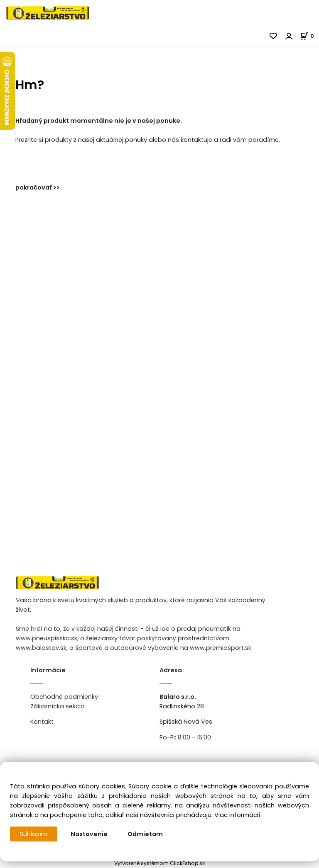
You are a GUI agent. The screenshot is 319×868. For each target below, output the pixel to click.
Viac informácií (237, 815)
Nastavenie (89, 834)
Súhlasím (34, 834)
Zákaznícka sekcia (58, 706)
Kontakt (42, 722)
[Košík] (309, 36)
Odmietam (145, 834)
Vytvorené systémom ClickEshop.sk (159, 863)
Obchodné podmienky (64, 697)
